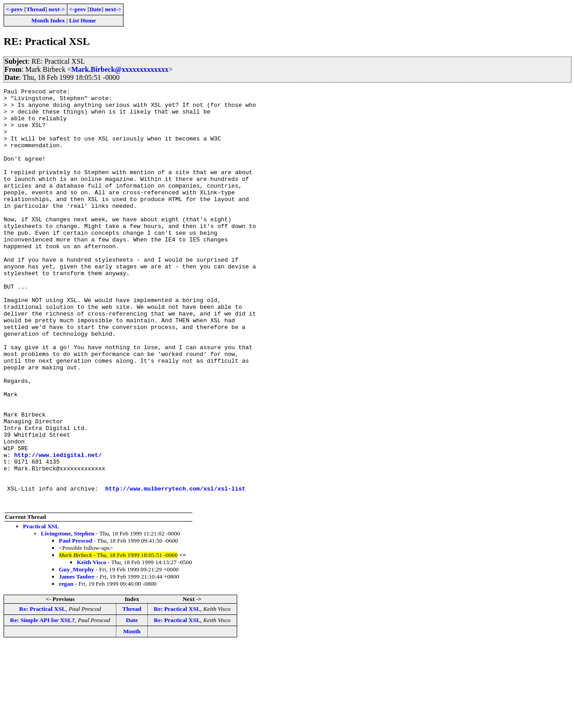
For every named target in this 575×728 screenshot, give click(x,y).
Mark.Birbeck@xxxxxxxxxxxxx (120, 69)
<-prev (14, 9)
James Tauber (77, 660)
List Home (83, 20)
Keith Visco (92, 646)
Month (132, 715)
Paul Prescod (75, 624)
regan (66, 667)
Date (95, 9)
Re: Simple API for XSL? (42, 704)
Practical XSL (41, 610)
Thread (35, 9)
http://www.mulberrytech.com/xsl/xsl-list (175, 569)
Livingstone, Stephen (68, 617)
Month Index (48, 20)
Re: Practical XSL (43, 692)
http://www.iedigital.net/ (58, 529)
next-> (57, 9)
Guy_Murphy (77, 653)
